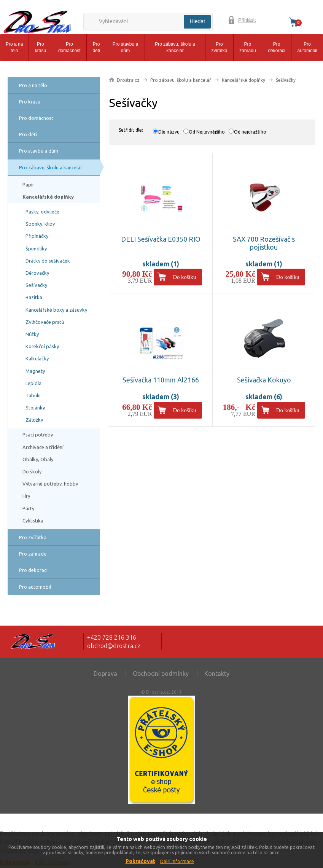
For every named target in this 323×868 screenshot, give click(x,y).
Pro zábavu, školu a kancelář (175, 47)
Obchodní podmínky (161, 674)
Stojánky (35, 408)
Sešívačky (36, 285)
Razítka (34, 297)
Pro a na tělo (14, 47)
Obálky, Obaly (38, 459)
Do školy (32, 471)
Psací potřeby (38, 435)
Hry (26, 496)
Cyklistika (33, 521)
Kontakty (217, 674)
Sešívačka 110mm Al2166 (161, 380)
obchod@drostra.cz (114, 646)
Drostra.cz (128, 80)
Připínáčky (37, 236)
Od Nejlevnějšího (207, 132)
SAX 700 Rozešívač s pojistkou (264, 243)
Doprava (105, 674)
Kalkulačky (37, 358)
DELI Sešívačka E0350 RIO (161, 239)
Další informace (177, 861)
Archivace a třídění (43, 447)
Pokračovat (140, 861)
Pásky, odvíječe (42, 212)
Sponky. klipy (40, 224)
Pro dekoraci (276, 47)
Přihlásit (247, 20)
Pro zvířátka (219, 47)
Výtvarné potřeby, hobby (50, 484)
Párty (28, 508)
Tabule (33, 395)
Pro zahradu (247, 47)
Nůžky (32, 334)
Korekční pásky (42, 346)
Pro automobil (307, 47)
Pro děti (96, 47)
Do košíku (185, 277)
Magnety (35, 371)
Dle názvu (169, 132)
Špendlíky (36, 248)
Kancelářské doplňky (48, 197)
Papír (28, 185)
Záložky (34, 420)
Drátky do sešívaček (48, 261)
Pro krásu (41, 47)
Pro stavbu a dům (125, 47)
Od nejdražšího (250, 132)
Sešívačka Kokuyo (264, 380)
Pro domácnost (69, 47)
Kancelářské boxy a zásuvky (56, 310)
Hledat (197, 21)
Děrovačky (37, 273)
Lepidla (33, 383)
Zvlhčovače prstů (45, 322)
